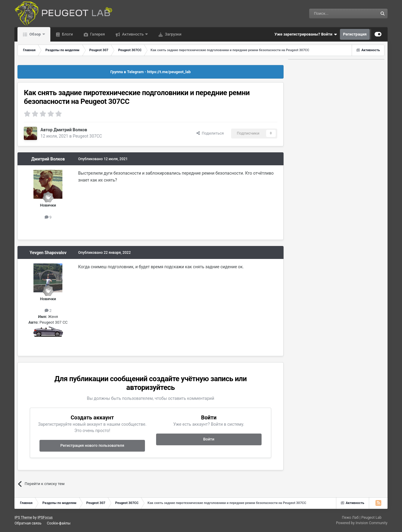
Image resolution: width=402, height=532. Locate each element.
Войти (209, 439)
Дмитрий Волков (70, 130)
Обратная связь (28, 523)
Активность (133, 34)
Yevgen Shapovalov (48, 253)
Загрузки (173, 34)
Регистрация (355, 34)
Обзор (35, 34)
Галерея (97, 34)
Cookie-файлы (59, 523)
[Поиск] (330, 14)
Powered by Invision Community (362, 523)
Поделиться (210, 133)
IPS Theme (23, 518)
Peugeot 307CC (87, 136)
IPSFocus (45, 518)
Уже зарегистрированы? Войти (306, 34)
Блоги (67, 34)
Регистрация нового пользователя (92, 445)
